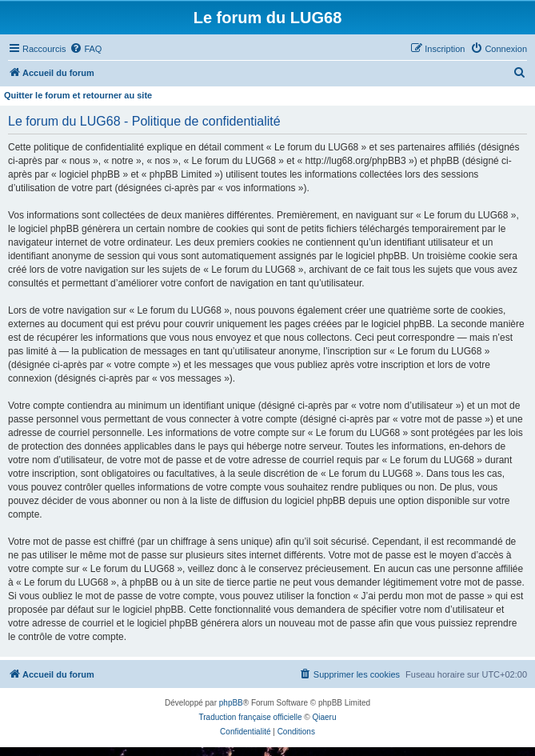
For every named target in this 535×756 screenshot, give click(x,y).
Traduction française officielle (251, 717)
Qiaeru (324, 717)
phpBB (231, 703)
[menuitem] (86, 49)
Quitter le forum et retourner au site (78, 95)
